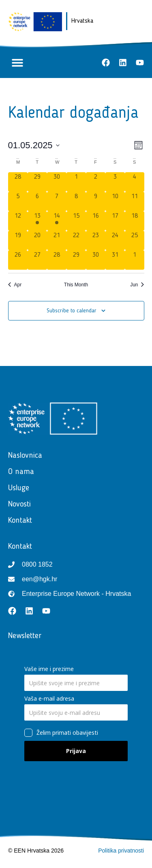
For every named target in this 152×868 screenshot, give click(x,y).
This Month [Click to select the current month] (76, 285)
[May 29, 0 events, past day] (76, 260)
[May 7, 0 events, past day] (57, 201)
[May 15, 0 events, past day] (76, 221)
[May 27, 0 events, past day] (37, 260)
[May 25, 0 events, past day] (135, 240)
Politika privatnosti (121, 851)
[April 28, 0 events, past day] (18, 182)
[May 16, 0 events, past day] (96, 221)
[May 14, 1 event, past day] (57, 221)
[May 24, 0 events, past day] (115, 240)
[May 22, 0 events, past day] (76, 240)
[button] (17, 63)
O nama (21, 472)
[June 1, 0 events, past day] (135, 260)
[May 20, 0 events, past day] (37, 240)
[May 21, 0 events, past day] (57, 240)
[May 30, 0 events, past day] (96, 260)
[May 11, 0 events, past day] (135, 201)
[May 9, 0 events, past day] (96, 201)
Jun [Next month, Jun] (137, 285)
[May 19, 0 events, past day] (18, 240)
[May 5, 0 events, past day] (18, 201)
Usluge (21, 488)
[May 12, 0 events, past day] (18, 221)
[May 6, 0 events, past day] (37, 201)
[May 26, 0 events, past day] (18, 260)
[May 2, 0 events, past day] (96, 182)
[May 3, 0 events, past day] (115, 182)
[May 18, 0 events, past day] (135, 221)
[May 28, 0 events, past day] (57, 260)
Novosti (21, 504)
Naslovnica (25, 456)
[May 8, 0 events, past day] (76, 201)
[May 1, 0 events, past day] (76, 182)
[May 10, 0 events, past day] (115, 201)
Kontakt (22, 521)
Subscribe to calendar (72, 311)
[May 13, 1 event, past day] (37, 221)
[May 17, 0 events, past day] (115, 221)
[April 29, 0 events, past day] (37, 182)
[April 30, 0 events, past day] (57, 182)
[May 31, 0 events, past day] (115, 260)
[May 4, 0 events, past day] (135, 182)
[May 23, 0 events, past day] (96, 240)
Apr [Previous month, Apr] (15, 285)
